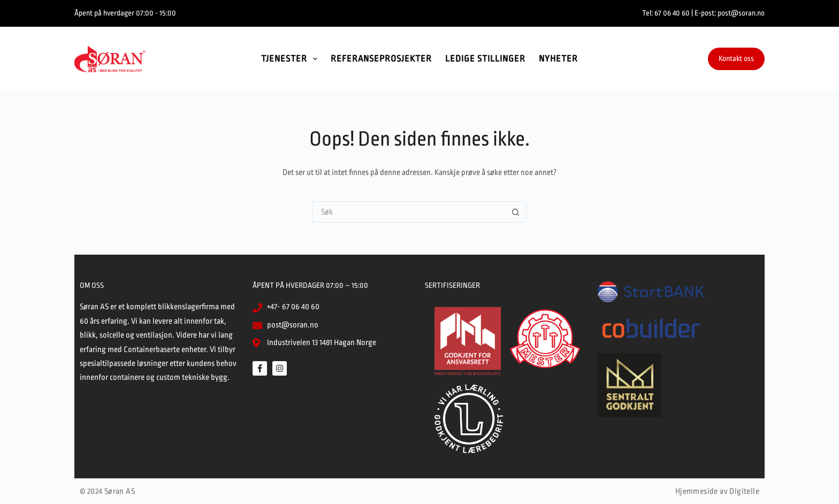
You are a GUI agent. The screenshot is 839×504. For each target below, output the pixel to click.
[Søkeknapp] (516, 212)
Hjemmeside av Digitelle (717, 491)
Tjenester (292, 59)
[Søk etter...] (409, 212)
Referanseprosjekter (381, 59)
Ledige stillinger (485, 59)
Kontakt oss (736, 58)
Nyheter (558, 59)
